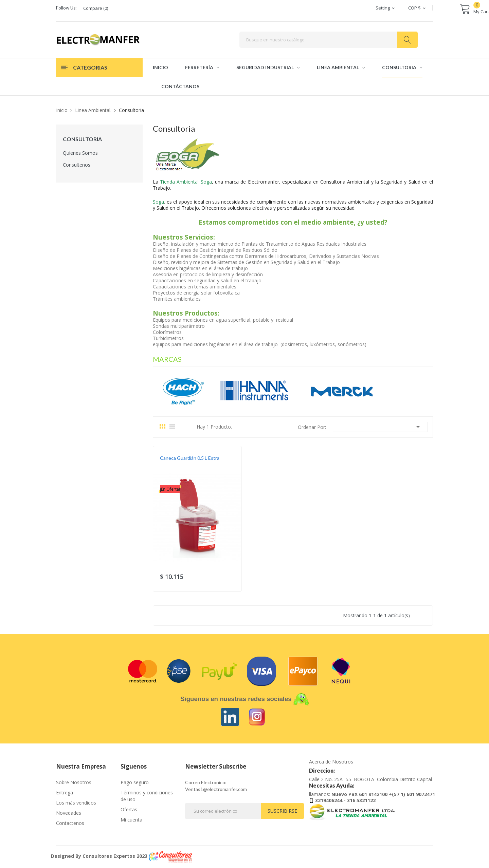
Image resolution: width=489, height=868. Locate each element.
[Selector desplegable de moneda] (417, 8)
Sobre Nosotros (74, 782)
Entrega (65, 792)
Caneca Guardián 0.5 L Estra (190, 458)
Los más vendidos (76, 803)
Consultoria (82, 139)
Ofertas (129, 809)
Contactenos (70, 823)
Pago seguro (135, 782)
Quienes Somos (80, 153)
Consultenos (77, 165)
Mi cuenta (131, 820)
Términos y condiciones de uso (147, 796)
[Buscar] (329, 40)
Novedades (69, 813)
